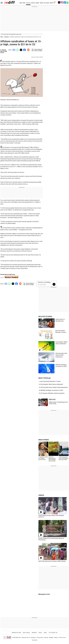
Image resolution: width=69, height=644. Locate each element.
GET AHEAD (47, 3)
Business (7, 37)
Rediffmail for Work (16, 633)
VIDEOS (41, 495)
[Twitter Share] (21, 50)
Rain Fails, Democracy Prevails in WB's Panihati (52, 561)
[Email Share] (14, 50)
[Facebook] (65, 2)
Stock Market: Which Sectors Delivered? (52, 384)
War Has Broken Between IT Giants (50, 381)
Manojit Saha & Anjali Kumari (4, 51)
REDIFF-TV (52, 3)
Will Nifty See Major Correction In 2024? (52, 390)
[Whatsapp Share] (17, 50)
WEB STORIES (44, 440)
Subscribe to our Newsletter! (44, 282)
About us (56, 638)
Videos (45, 633)
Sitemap (46, 638)
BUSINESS (28, 3)
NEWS (24, 3)
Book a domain (26, 633)
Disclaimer (33, 638)
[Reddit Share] (28, 50)
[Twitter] (59, 2)
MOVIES (33, 3)
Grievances (35, 640)
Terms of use (62, 638)
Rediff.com (18, 638)
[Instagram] (62, 2)
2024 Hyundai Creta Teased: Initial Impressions (61, 355)
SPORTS (42, 3)
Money (40, 633)
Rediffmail (34, 633)
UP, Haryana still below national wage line (52, 393)
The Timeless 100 (53, 633)
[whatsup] (68, 2)
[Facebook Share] (24, 50)
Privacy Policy (40, 638)
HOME (21, 3)
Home (2, 37)
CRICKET (37, 3)
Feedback (51, 638)
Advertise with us (26, 638)
